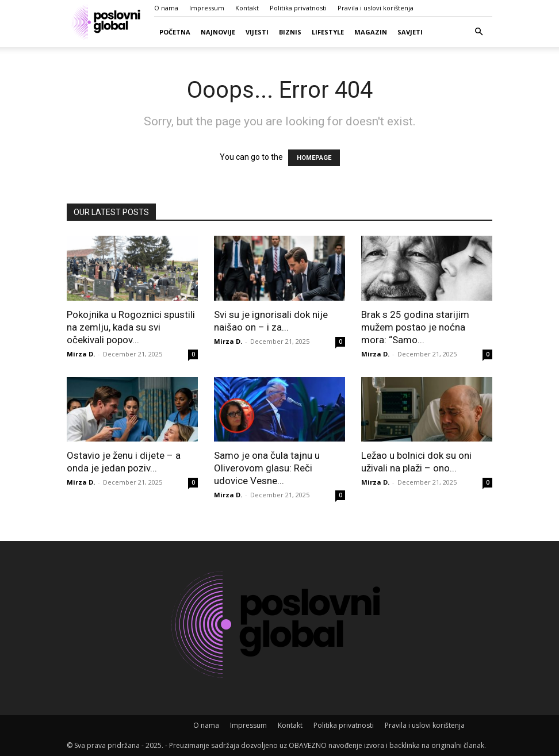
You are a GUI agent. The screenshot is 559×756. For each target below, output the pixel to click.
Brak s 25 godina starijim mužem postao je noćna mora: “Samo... (415, 327)
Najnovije (218, 32)
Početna (175, 32)
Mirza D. (81, 354)
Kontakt (247, 8)
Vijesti (257, 32)
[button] (478, 32)
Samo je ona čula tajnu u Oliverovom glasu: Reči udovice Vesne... (267, 468)
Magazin (371, 32)
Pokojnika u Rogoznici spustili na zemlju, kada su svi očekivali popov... (131, 327)
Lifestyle (328, 32)
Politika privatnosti (298, 8)
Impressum (207, 8)
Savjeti (410, 32)
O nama (166, 8)
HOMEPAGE (314, 158)
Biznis (290, 32)
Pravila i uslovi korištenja (376, 8)
